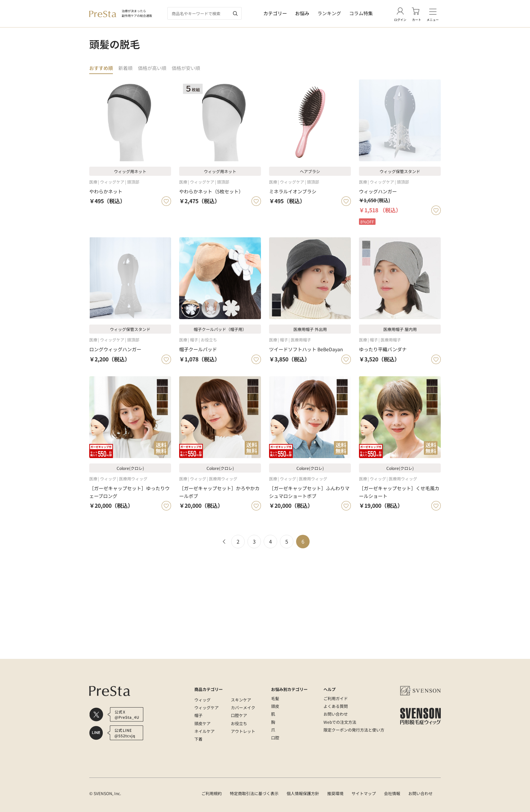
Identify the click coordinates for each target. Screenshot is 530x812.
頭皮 (275, 706)
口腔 (275, 737)
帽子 (198, 715)
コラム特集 (361, 13)
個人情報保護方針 (303, 793)
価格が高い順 (156, 68)
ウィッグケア (207, 707)
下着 (198, 739)
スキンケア (241, 700)
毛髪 (275, 698)
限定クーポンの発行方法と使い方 (354, 730)
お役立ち (239, 723)
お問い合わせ (336, 714)
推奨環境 (335, 793)
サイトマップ (364, 793)
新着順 (128, 68)
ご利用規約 (212, 793)
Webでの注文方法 (340, 722)
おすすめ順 (102, 68)
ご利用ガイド (336, 698)
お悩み (302, 13)
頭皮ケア (202, 723)
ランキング (329, 13)
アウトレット (243, 731)
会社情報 (392, 793)
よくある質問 (336, 706)
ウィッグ (202, 700)
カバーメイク (243, 707)
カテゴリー (275, 13)
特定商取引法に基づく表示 (254, 793)
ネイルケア (204, 731)
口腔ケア (239, 715)
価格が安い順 (192, 68)
